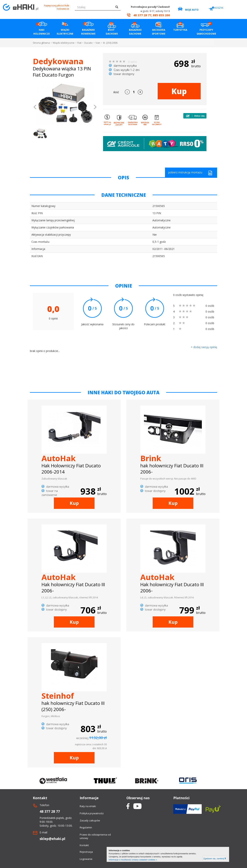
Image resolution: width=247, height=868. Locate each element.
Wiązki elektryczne (64, 43)
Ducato (88, 43)
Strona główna (41, 43)
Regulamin (86, 827)
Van (98, 43)
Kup (179, 91)
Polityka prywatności (92, 813)
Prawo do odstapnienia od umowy (95, 836)
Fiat (79, 43)
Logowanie (86, 859)
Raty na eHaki (88, 806)
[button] (35, 107)
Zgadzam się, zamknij (215, 859)
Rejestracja (86, 852)
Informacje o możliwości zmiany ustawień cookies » (133, 860)
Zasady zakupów (90, 820)
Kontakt (84, 845)
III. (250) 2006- (111, 43)
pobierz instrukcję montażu (190, 173)
